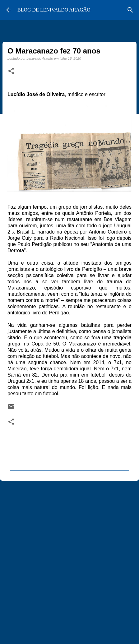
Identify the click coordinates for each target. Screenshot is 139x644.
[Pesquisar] (130, 10)
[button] (11, 71)
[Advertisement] (69, 560)
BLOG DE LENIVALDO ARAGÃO (54, 10)
